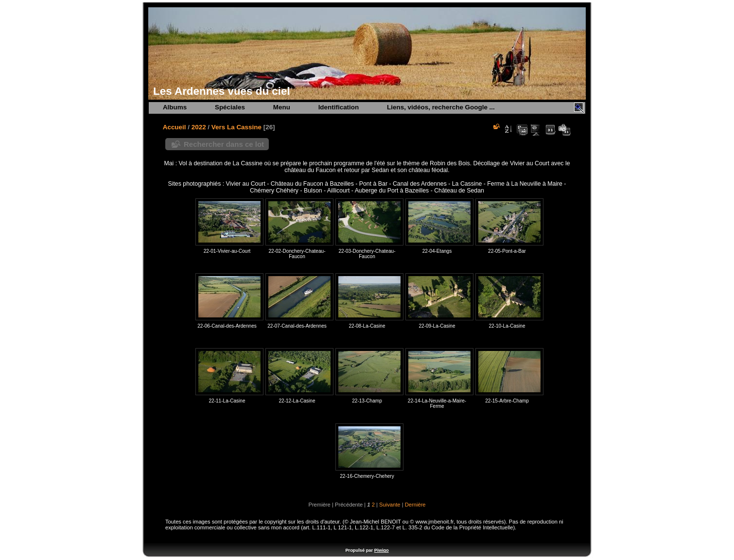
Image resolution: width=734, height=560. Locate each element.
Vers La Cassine (236, 127)
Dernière (415, 505)
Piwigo (382, 550)
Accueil (175, 127)
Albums (175, 107)
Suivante (390, 505)
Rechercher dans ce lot (224, 144)
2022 (199, 127)
